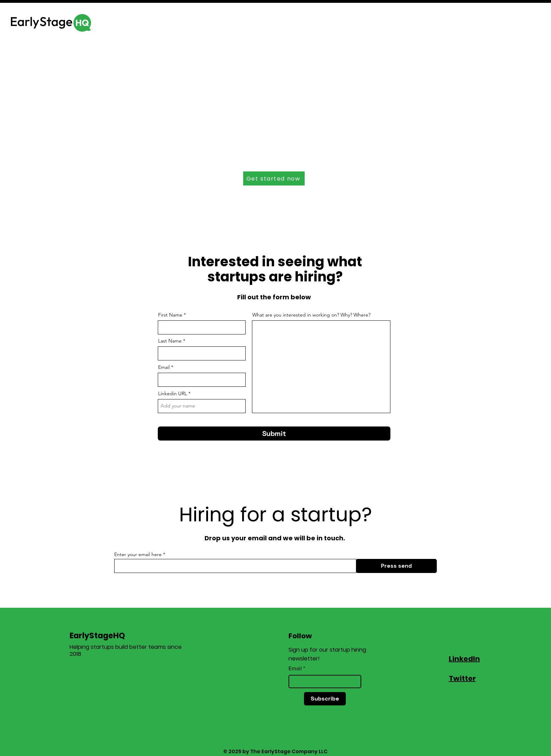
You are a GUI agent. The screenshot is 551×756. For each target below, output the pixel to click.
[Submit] (274, 434)
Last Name (170, 341)
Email (164, 367)
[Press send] (396, 566)
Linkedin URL (173, 393)
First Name (170, 315)
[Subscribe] (325, 699)
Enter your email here (138, 554)
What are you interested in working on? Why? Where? (311, 315)
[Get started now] (274, 178)
